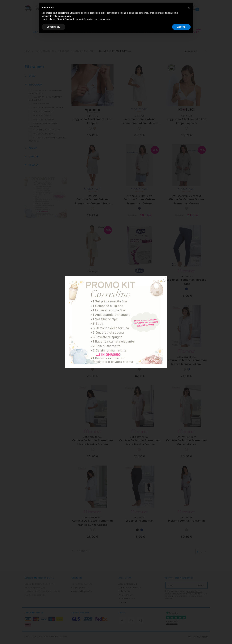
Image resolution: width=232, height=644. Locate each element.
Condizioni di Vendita (130, 587)
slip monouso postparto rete (140, 280)
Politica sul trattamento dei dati (193, 594)
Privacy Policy (126, 595)
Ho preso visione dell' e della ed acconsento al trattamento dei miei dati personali (186, 595)
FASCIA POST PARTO (40, 104)
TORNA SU (80, 551)
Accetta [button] (181, 27)
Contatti (123, 602)
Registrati (132, 584)
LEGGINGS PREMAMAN (41, 120)
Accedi (122, 584)
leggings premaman (139, 521)
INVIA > (200, 585)
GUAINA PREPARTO (40, 116)
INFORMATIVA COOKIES (56, 637)
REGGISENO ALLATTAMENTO (44, 130)
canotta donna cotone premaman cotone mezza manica (140, 123)
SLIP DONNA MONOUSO (42, 134)
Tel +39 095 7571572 (82, 584)
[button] (189, 8)
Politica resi (125, 591)
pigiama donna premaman (186, 521)
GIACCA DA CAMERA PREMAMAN (46, 108)
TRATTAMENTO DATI (34, 637)
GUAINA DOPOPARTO (41, 112)
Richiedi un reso (127, 598)
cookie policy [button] (64, 16)
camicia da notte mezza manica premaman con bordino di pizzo (93, 364)
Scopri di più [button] (54, 27)
